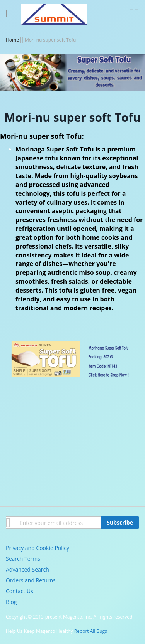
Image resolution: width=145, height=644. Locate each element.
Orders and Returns (31, 580)
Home (13, 40)
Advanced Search (27, 569)
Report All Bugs (91, 631)
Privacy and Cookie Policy (38, 548)
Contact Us (20, 591)
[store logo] (54, 14)
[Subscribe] (120, 523)
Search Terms (23, 559)
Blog (11, 602)
